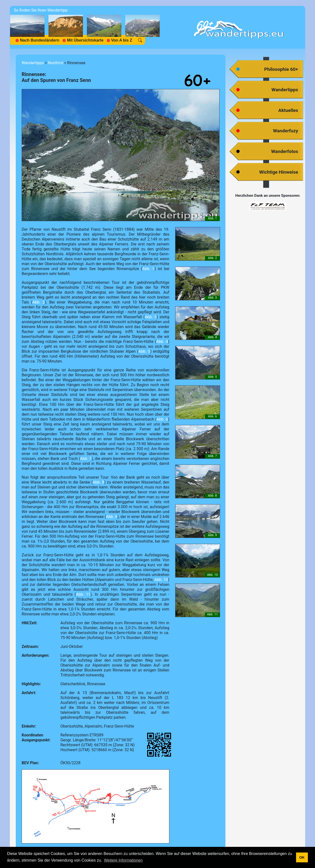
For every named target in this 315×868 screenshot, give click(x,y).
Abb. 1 (148, 269)
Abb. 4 (162, 342)
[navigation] (87, 27)
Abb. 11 (83, 594)
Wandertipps (33, 63)
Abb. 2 (39, 302)
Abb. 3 (151, 317)
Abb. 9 (112, 517)
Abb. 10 (161, 580)
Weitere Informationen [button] (123, 860)
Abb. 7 (86, 459)
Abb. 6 (162, 419)
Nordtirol (55, 63)
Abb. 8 (99, 482)
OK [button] (302, 857)
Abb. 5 (144, 351)
